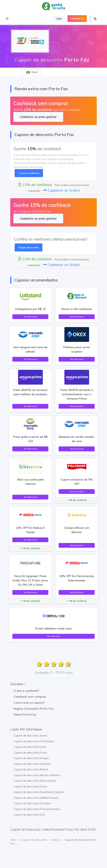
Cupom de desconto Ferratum (32, 803)
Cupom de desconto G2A (29, 815)
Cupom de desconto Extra (30, 747)
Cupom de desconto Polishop (32, 764)
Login (59, 18)
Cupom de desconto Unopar (31, 758)
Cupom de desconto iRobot (31, 769)
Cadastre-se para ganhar (38, 117)
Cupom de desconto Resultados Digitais (39, 792)
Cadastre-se (77, 18)
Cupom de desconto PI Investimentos (37, 809)
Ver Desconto (30, 317)
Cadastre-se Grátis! (61, 190)
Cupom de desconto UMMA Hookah (36, 798)
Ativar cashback (29, 173)
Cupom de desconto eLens (30, 735)
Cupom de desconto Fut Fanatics (34, 741)
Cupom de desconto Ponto (30, 753)
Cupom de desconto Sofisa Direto (35, 781)
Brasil (32, 72)
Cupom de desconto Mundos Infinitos (37, 775)
